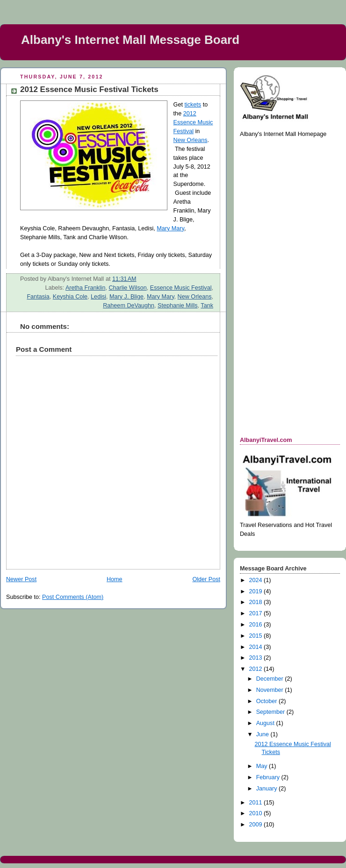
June (263, 734)
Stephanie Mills (178, 306)
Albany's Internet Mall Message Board (130, 40)
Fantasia (38, 297)
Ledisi (98, 297)
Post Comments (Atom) (73, 597)
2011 (257, 803)
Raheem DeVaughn (129, 306)
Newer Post (21, 579)
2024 (257, 580)
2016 (257, 625)
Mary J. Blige (126, 297)
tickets (193, 105)
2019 (257, 591)
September (271, 712)
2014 (257, 647)
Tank (207, 306)
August (266, 723)
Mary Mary (170, 228)
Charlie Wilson (127, 288)
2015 (257, 636)
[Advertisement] (277, 286)
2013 (257, 658)
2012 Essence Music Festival (193, 122)
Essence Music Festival (181, 288)
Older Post (206, 579)
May (263, 766)
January (267, 789)
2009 (257, 825)
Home (115, 579)
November (271, 690)
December (271, 679)
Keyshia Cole (70, 297)
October (267, 701)
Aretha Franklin (86, 288)
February (269, 777)
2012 (257, 669)
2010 (257, 813)
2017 (257, 613)
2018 (257, 602)
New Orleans (191, 140)
